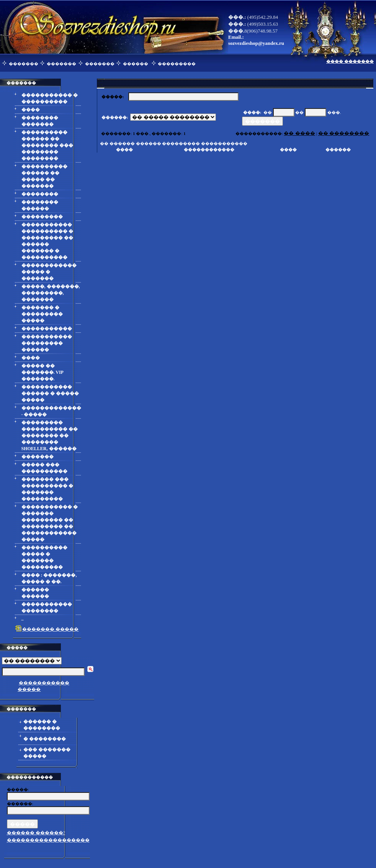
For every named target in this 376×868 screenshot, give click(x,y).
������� (24, 64)
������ (136, 64)
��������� (177, 64)
